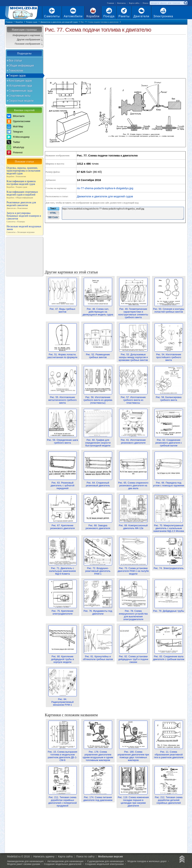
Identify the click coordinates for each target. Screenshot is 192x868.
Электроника (163, 16)
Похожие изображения (27, 44)
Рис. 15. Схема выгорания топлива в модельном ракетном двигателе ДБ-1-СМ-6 (63, 755)
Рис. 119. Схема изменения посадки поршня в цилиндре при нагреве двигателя (133, 800)
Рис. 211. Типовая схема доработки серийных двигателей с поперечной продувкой (62, 800)
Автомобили (73, 16)
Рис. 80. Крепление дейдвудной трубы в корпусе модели (63, 658)
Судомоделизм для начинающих (105, 861)
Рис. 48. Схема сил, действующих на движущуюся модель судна (98, 310)
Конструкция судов (20, 80)
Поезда (109, 16)
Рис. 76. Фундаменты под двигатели (98, 611)
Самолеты (52, 16)
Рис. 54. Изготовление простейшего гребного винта (169, 356)
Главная (111, 3)
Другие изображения (29, 39)
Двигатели (141, 16)
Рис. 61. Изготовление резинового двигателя (133, 440)
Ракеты (124, 16)
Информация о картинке (26, 35)
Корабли (93, 16)
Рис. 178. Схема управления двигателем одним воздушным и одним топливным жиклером (98, 755)
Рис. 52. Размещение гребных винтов (98, 354)
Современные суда (21, 90)
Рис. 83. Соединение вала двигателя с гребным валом (169, 656)
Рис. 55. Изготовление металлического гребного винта (62, 399)
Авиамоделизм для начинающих (25, 861)
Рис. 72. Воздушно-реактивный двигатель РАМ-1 (98, 570)
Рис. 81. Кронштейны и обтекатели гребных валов (98, 656)
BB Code (53, 217)
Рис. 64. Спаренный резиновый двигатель (98, 483)
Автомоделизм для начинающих (65, 861)
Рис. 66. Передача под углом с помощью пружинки (169, 483)
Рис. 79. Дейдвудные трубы (169, 610)
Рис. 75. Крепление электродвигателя (63, 611)
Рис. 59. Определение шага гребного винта (62, 440)
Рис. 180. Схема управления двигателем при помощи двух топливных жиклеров (133, 755)
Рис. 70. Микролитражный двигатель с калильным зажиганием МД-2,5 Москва (169, 527)
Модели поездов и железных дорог (147, 861)
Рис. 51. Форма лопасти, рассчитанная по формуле (63, 354)
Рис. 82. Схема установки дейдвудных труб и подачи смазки (133, 658)
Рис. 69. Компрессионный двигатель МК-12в (133, 525)
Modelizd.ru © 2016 (18, 856)
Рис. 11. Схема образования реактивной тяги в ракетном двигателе (169, 753)
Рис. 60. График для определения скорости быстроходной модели (98, 441)
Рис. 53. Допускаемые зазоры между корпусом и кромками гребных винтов (133, 356)
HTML (53, 213)
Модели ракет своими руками (24, 864)
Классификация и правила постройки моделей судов (24, 184)
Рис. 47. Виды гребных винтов (63, 309)
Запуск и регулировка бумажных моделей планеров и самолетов (24, 217)
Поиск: (146, 3)
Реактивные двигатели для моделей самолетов (24, 205)
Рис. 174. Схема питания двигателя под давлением (98, 797)
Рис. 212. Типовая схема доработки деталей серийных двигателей (169, 799)
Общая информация (21, 65)
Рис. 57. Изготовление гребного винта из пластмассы (133, 399)
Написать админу (44, 856)
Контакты (121, 3)
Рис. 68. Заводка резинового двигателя (98, 525)
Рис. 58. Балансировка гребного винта (169, 397)
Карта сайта (134, 3)
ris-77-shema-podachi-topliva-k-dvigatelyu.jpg (105, 188)
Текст (53, 208)
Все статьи (15, 60)
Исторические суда (20, 85)
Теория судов (17, 75)
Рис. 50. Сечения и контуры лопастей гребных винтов (169, 309)
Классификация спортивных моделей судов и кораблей (24, 195)
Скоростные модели (21, 101)
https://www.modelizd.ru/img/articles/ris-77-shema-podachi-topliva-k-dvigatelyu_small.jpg (123, 213)
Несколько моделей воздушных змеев (24, 229)
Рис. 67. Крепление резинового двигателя (63, 525)
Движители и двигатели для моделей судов (105, 196)
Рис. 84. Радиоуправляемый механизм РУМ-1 (63, 701)
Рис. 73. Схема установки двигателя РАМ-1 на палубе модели (133, 570)
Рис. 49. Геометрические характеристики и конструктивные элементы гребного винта (133, 312)
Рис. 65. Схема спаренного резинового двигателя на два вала (133, 484)
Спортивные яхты (20, 96)
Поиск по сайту (85, 856)
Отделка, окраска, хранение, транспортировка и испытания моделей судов (24, 172)
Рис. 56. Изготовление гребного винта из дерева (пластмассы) (98, 399)
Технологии (16, 70)
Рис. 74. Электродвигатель (169, 567)
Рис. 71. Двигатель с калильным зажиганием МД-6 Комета (63, 570)
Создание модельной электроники (104, 864)
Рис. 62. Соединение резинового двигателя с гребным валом (169, 441)
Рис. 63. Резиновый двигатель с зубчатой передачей (63, 484)
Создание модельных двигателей (63, 864)
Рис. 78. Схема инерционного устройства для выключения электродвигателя (133, 614)
